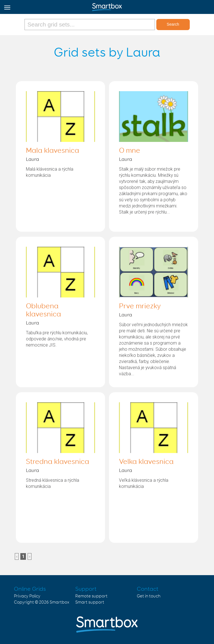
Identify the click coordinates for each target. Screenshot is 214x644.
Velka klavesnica (146, 462)
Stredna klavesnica (58, 462)
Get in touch (149, 596)
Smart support (90, 602)
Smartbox (59, 602)
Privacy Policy (27, 596)
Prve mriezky (140, 306)
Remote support (91, 596)
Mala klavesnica (53, 151)
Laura (32, 159)
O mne (130, 151)
